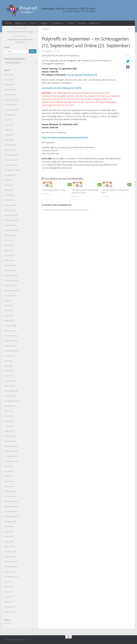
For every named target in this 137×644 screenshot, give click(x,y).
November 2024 (12, 160)
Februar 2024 (11, 205)
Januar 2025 (11, 150)
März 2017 (10, 602)
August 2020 (11, 406)
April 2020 (10, 426)
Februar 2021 (11, 381)
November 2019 (12, 451)
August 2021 (11, 356)
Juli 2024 (9, 180)
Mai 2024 (10, 190)
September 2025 (13, 110)
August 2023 (11, 235)
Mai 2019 (10, 476)
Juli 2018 (9, 526)
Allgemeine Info (21, 23)
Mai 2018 (10, 537)
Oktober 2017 (11, 572)
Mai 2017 (10, 592)
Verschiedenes (57, 23)
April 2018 (10, 542)
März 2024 (10, 200)
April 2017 (10, 597)
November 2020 (12, 391)
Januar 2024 (11, 210)
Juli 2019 (9, 466)
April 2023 (10, 255)
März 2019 (10, 486)
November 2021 (12, 341)
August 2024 (11, 175)
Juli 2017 (9, 582)
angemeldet (54, 210)
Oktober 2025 (11, 105)
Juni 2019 (10, 471)
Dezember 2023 (12, 215)
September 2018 (13, 516)
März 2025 (10, 140)
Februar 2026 (11, 90)
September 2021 (13, 351)
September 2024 (13, 170)
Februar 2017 (11, 607)
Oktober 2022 (11, 285)
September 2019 (13, 461)
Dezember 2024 (12, 155)
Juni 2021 (10, 366)
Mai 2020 (10, 421)
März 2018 (10, 547)
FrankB (48, 51)
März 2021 (10, 376)
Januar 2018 (11, 557)
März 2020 (10, 431)
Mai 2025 (10, 130)
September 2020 (13, 401)
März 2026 (10, 85)
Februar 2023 (11, 265)
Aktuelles (9, 23)
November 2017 (12, 567)
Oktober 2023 (11, 225)
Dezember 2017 (12, 562)
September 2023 (13, 230)
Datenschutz (94, 23)
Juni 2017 (10, 587)
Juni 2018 (10, 532)
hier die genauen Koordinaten (82, 75)
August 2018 (11, 521)
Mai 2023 (10, 250)
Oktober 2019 (11, 456)
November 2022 (12, 280)
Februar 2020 (11, 436)
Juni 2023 (10, 245)
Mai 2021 (10, 371)
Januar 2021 (11, 386)
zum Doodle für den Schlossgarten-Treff (61, 88)
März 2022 (10, 321)
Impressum (82, 23)
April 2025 (10, 135)
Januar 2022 (11, 331)
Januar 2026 (11, 95)
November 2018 (12, 506)
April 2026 (10, 80)
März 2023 (10, 260)
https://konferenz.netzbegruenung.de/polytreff (65, 137)
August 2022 (11, 296)
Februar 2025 (11, 145)
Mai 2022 (10, 311)
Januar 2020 (11, 441)
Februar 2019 (11, 491)
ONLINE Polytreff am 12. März (54, 190)
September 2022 (13, 290)
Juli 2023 (9, 240)
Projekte (44, 23)
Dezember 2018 (12, 501)
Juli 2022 (9, 301)
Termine (33, 23)
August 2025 (11, 115)
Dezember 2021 (12, 336)
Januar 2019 (11, 496)
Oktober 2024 (11, 165)
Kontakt (70, 23)
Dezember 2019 (12, 446)
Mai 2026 (10, 75)
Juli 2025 (9, 120)
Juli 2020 (9, 411)
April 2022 (10, 316)
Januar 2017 (11, 612)
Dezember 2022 (12, 275)
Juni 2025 (10, 125)
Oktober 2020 (11, 396)
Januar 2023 (11, 270)
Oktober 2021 (11, 346)
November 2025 (12, 100)
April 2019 (10, 481)
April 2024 (10, 195)
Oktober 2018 (11, 511)
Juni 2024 (10, 185)
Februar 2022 (11, 326)
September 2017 (13, 577)
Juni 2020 (10, 416)
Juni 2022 (10, 306)
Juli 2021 (9, 361)
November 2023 (12, 220)
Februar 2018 (11, 552)
